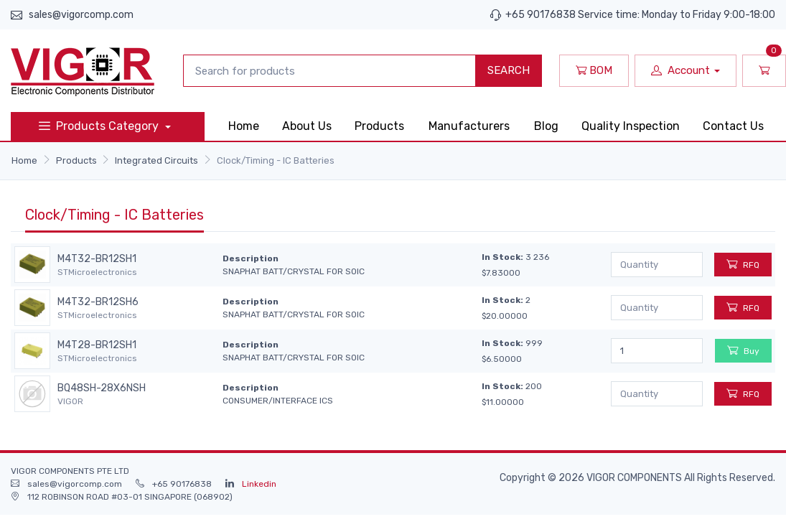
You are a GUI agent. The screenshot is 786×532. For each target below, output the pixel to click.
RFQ (743, 264)
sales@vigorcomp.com (81, 15)
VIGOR (70, 401)
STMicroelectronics (97, 272)
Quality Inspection (631, 126)
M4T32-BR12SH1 (97, 259)
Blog (546, 126)
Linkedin (259, 484)
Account (680, 70)
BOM (594, 70)
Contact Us (733, 126)
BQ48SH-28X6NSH (102, 388)
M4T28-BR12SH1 (97, 345)
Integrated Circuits (156, 160)
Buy (743, 350)
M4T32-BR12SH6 (98, 302)
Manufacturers (469, 126)
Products (379, 126)
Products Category (100, 126)
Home (244, 126)
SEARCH (509, 70)
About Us (307, 126)
